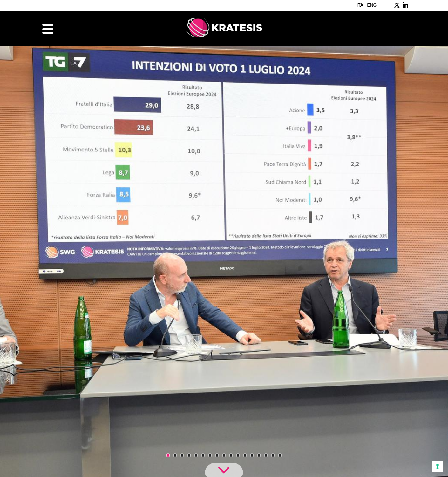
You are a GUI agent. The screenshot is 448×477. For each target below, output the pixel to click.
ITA (360, 5)
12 (245, 455)
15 (266, 455)
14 (259, 455)
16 (273, 455)
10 (231, 455)
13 (252, 455)
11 (238, 455)
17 (280, 455)
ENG (372, 5)
